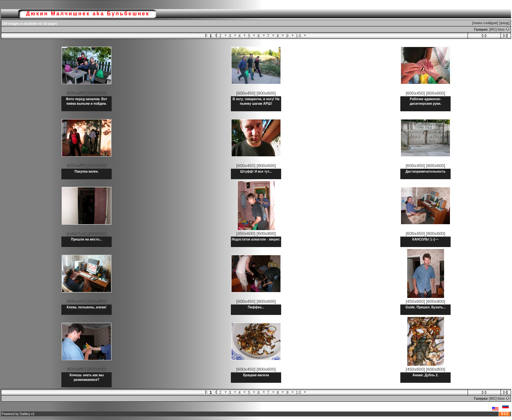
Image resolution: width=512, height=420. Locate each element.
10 (299, 36)
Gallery (25, 414)
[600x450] (77, 93)
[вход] (504, 23)
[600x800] (266, 233)
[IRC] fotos (499, 30)
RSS (505, 414)
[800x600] (97, 93)
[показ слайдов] (485, 23)
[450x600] (246, 233)
